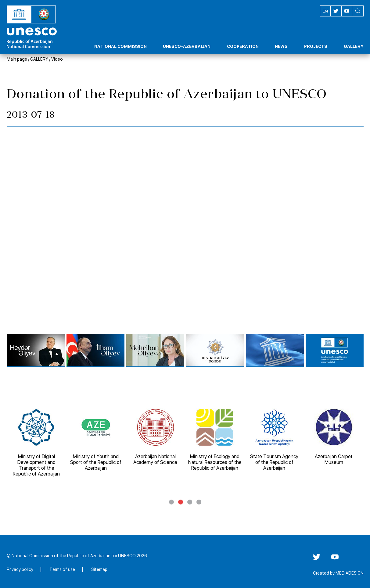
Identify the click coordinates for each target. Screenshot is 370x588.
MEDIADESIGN (350, 573)
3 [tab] (190, 502)
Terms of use (62, 569)
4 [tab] (199, 502)
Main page (17, 59)
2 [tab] (181, 502)
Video (57, 59)
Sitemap (99, 569)
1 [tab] (171, 502)
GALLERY (39, 59)
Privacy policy (20, 569)
